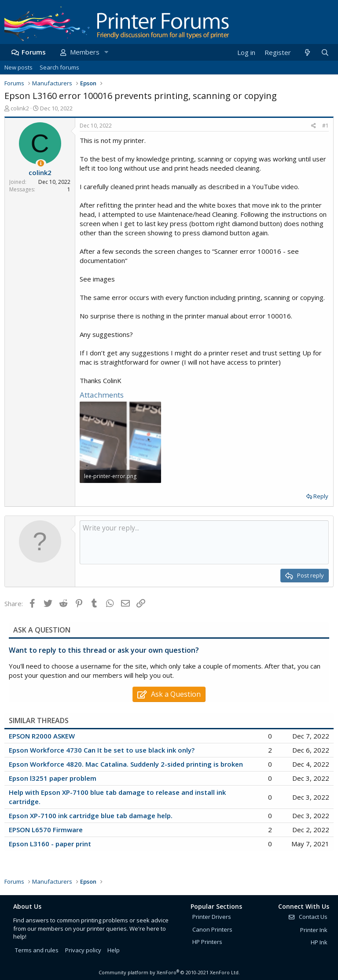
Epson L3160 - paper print (50, 844)
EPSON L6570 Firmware (46, 830)
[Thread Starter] (41, 163)
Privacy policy (83, 950)
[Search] (325, 53)
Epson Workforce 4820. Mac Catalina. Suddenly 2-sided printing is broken (126, 764)
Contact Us (308, 917)
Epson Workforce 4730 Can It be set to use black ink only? (102, 750)
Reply (321, 496)
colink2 (20, 108)
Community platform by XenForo (169, 972)
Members (85, 52)
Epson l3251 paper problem (53, 778)
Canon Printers (212, 929)
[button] (106, 52)
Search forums (59, 67)
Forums (34, 52)
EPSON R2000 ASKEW (42, 736)
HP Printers (207, 942)
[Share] (314, 126)
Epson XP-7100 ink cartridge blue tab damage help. (91, 815)
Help (114, 950)
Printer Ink (314, 930)
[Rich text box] (204, 542)
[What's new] (307, 53)
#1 (325, 126)
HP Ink (319, 942)
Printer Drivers (212, 917)
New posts (18, 67)
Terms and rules (37, 950)
